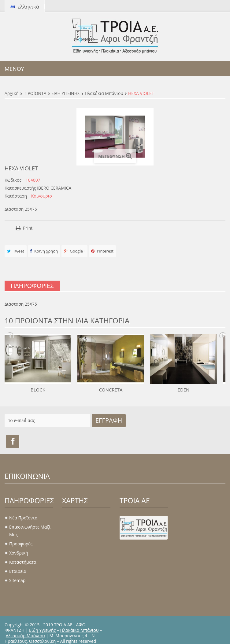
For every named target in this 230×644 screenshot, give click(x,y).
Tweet (16, 251)
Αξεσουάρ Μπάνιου (25, 636)
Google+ (75, 251)
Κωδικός (13, 180)
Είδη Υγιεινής (42, 630)
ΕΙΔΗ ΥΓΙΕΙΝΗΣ (66, 93)
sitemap (17, 580)
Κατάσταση (16, 196)
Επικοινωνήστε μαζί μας (30, 531)
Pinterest (102, 251)
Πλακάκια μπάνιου (104, 93)
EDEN (184, 390)
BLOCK (38, 390)
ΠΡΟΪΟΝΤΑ (35, 93)
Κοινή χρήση (44, 251)
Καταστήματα (23, 562)
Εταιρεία (18, 571)
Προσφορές (21, 544)
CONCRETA (111, 390)
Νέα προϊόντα (23, 518)
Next (222, 335)
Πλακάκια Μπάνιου (80, 630)
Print (28, 228)
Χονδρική (19, 553)
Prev (11, 335)
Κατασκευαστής (20, 188)
